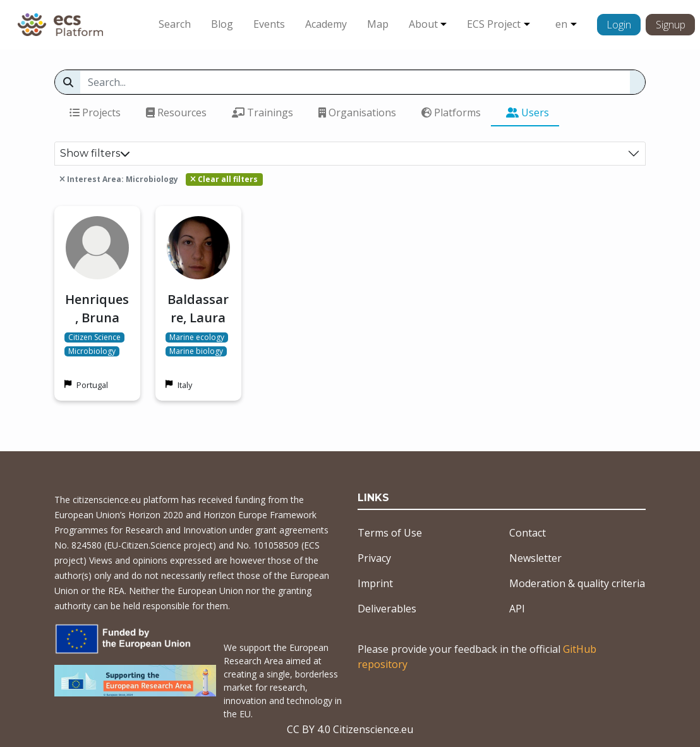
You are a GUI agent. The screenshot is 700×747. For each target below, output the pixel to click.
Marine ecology (197, 337)
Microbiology (92, 351)
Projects (95, 112)
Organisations (357, 112)
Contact (528, 533)
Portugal (92, 385)
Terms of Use (390, 533)
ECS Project (494, 24)
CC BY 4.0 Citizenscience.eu (350, 729)
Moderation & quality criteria (577, 583)
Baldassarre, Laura (198, 308)
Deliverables (387, 609)
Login (619, 25)
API (517, 609)
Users (528, 112)
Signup (671, 25)
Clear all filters (224, 179)
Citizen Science (94, 337)
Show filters (95, 153)
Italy (185, 385)
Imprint (375, 583)
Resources (176, 112)
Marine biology (196, 351)
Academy (326, 24)
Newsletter (535, 558)
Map (378, 24)
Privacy (374, 558)
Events (269, 24)
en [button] (561, 24)
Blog (222, 24)
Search (175, 24)
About (423, 24)
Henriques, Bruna (97, 308)
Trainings (262, 112)
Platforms (451, 112)
